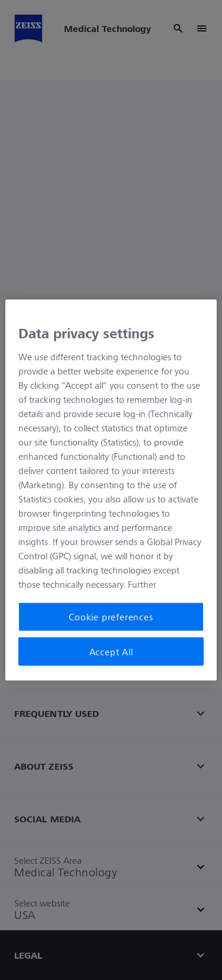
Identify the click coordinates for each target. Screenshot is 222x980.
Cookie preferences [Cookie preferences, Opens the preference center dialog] (111, 617)
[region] (111, 490)
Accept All (111, 651)
